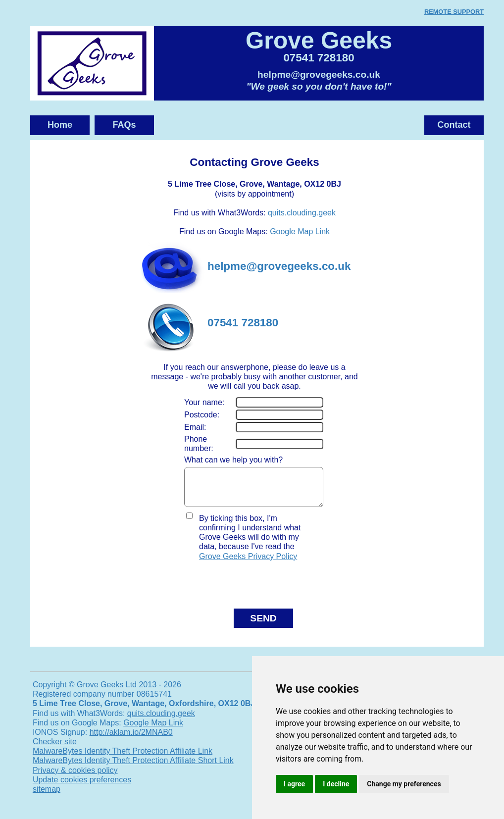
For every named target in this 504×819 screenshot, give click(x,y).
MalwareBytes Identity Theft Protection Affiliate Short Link (133, 768)
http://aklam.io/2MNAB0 (131, 740)
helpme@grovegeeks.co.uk (319, 75)
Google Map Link (300, 231)
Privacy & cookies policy (75, 778)
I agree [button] (294, 784)
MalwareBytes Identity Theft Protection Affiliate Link (123, 758)
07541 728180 (319, 58)
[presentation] (242, 588)
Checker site (55, 749)
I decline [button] (336, 784)
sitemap (47, 796)
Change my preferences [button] (404, 784)
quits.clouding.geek (302, 213)
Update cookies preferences (82, 787)
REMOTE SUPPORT (454, 12)
